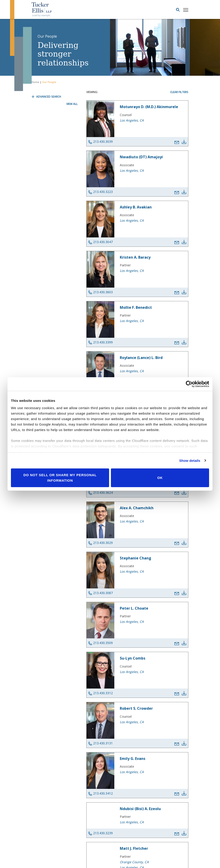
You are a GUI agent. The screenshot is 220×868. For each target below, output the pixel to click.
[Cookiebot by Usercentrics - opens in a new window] (189, 384)
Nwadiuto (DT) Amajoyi (141, 157)
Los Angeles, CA (132, 120)
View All (72, 104)
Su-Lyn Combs (133, 658)
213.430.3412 (101, 793)
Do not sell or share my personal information (60, 478)
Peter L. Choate (134, 608)
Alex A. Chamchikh (137, 508)
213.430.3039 (101, 142)
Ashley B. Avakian (136, 207)
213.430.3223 (101, 192)
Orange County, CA (134, 862)
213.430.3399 (101, 342)
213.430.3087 (101, 593)
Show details (190, 461)
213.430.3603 (101, 292)
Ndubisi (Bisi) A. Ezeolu (140, 809)
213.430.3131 (101, 743)
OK (160, 478)
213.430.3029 (101, 543)
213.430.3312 (101, 693)
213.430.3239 (101, 833)
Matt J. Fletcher (134, 848)
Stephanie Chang (136, 558)
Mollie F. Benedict (136, 307)
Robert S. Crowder (136, 708)
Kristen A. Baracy (135, 257)
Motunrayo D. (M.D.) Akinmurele (149, 107)
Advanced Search (46, 97)
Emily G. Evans (133, 759)
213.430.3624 (101, 493)
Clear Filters (179, 92)
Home (35, 82)
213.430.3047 (101, 242)
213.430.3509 (101, 643)
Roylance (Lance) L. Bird (141, 358)
